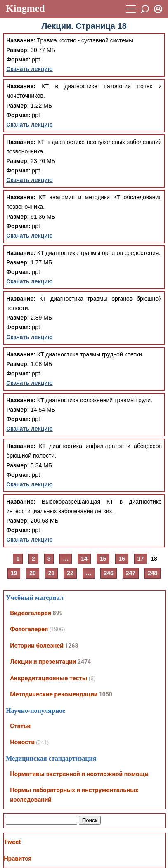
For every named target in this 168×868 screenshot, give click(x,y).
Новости (22, 742)
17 (141, 559)
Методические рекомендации (54, 694)
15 (103, 559)
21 (52, 573)
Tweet (12, 842)
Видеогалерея (31, 613)
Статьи (20, 726)
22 (70, 573)
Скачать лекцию (30, 69)
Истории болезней (37, 646)
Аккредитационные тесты (49, 678)
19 (14, 573)
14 (84, 559)
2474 (84, 662)
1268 (71, 646)
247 (131, 573)
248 (153, 573)
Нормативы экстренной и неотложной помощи (79, 774)
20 (33, 573)
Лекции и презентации (43, 662)
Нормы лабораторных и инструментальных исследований (74, 795)
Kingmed (25, 8)
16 (122, 559)
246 (108, 573)
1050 (106, 694)
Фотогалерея (29, 629)
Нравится (18, 859)
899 (58, 613)
